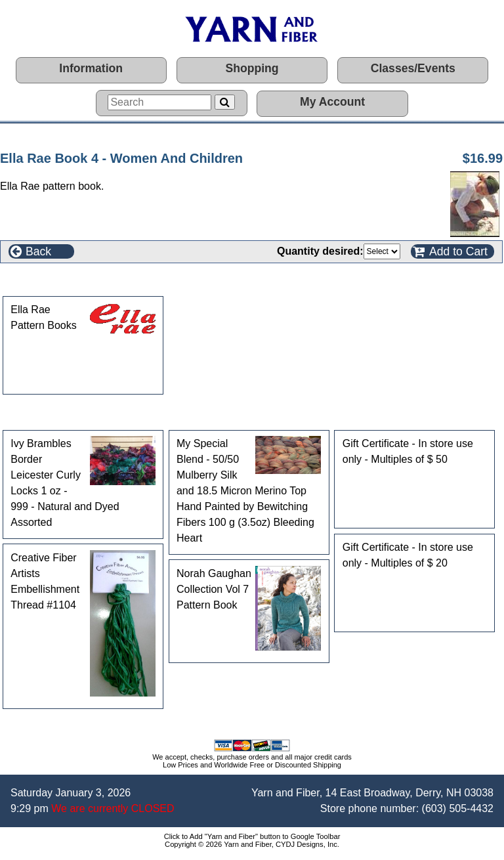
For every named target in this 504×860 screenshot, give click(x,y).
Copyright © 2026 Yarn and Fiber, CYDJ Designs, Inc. (252, 844)
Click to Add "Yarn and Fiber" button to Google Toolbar (252, 836)
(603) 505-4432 (458, 808)
